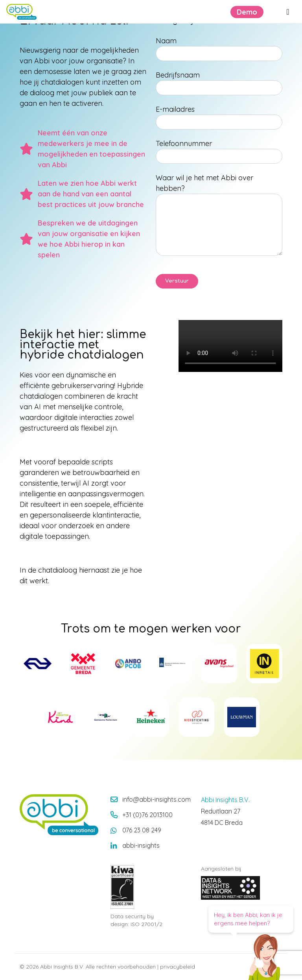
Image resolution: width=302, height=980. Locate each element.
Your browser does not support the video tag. (230, 346)
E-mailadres (175, 109)
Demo (247, 12)
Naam (166, 41)
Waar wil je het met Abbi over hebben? (204, 183)
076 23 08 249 (142, 830)
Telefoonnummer (184, 143)
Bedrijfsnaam (178, 75)
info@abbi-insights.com (157, 799)
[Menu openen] (288, 12)
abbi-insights (141, 845)
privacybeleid (178, 967)
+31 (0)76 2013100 (147, 815)
